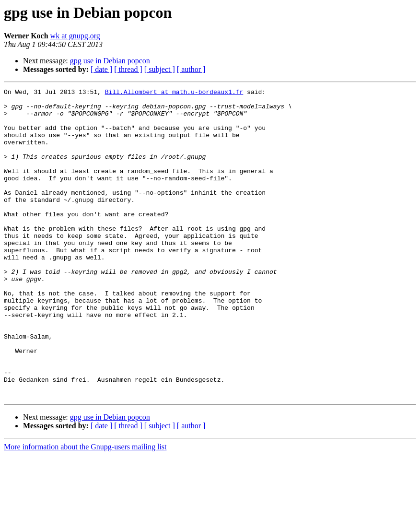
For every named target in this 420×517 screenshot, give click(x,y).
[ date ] (101, 69)
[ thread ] (128, 69)
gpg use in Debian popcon (110, 61)
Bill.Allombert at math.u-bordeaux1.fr (174, 93)
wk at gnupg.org (75, 36)
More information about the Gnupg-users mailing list (85, 509)
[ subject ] (160, 69)
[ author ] (191, 69)
